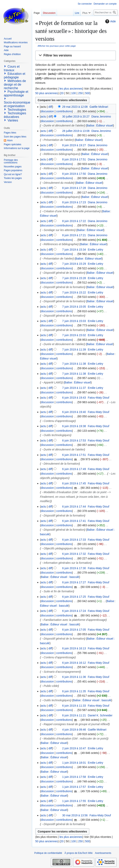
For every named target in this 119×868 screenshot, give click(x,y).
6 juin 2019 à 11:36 (74, 677)
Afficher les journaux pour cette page (57, 46)
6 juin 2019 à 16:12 (74, 663)
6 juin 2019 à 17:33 (74, 540)
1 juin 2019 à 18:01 (74, 763)
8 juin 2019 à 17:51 (74, 159)
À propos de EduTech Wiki (78, 853)
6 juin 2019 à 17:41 (74, 521)
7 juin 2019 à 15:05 (74, 307)
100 (73, 93)
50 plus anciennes (47, 93)
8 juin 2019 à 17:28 (74, 188)
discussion (47, 111)
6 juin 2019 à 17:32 (74, 554)
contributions (64, 111)
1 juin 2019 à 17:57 (74, 787)
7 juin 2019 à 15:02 (74, 335)
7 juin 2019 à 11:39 (74, 350)
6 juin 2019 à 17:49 (74, 469)
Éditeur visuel (105, 125)
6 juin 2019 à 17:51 (74, 455)
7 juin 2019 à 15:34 (74, 250)
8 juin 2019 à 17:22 (74, 221)
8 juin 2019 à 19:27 (74, 145)
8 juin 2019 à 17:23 (74, 202)
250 (80, 93)
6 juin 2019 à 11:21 (74, 715)
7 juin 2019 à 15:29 (74, 264)
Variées (13, 120)
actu (43, 117)
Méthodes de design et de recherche (15, 84)
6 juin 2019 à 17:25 (74, 597)
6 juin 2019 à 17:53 (74, 440)
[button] (76, 56)
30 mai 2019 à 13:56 (75, 815)
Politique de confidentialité (48, 853)
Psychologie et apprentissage (16, 93)
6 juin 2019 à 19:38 (74, 426)
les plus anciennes (71, 89)
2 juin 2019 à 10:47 (74, 748)
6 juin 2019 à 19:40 (74, 412)
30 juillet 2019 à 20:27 (76, 117)
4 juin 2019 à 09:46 (74, 730)
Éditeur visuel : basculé (65, 577)
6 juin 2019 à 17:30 (74, 568)
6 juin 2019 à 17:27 (74, 582)
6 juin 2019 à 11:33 (74, 706)
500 (87, 93)
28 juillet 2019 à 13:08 (76, 131)
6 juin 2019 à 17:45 (74, 483)
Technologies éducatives (15, 115)
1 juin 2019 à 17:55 (74, 801)
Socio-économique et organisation (17, 104)
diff (50, 107)
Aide (110, 21)
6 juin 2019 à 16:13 (74, 648)
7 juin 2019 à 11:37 (74, 388)
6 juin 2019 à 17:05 (74, 630)
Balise (90, 125)
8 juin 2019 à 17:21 (74, 235)
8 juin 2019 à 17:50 (74, 174)
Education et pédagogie (14, 76)
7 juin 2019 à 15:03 (74, 321)
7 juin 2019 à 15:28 (74, 278)
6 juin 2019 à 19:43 (74, 398)
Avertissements (103, 853)
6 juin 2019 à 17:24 (74, 611)
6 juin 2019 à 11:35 (74, 691)
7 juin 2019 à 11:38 (74, 364)
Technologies (17, 110)
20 (62, 93)
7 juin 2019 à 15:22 (74, 292)
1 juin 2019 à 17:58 (74, 777)
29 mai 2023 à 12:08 (75, 107)
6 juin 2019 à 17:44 (74, 507)
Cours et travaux (12, 68)
